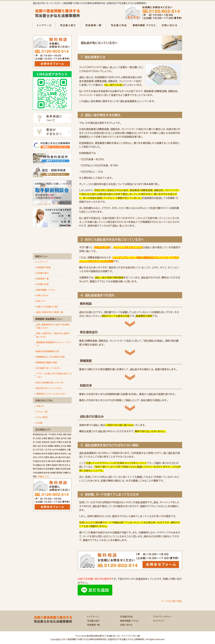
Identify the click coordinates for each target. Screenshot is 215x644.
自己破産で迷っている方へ (48, 368)
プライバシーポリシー (163, 617)
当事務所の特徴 (43, 268)
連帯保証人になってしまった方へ (51, 394)
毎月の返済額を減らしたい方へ (50, 383)
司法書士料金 (119, 25)
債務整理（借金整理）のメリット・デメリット (54, 344)
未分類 (39, 423)
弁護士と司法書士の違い (48, 307)
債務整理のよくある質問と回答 (50, 357)
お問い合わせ (169, 25)
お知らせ (40, 406)
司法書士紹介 (68, 25)
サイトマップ (158, 621)
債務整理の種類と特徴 (47, 363)
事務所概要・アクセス (144, 25)
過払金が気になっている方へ (49, 388)
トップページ (44, 25)
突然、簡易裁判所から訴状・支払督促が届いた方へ (53, 326)
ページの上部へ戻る (172, 601)
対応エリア (41, 301)
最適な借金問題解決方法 (48, 351)
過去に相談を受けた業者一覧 (50, 312)
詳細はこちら (44, 477)
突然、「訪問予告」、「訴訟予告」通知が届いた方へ (53, 335)
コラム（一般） (42, 412)
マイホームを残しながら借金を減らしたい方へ (54, 375)
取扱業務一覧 (93, 25)
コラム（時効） (42, 417)
